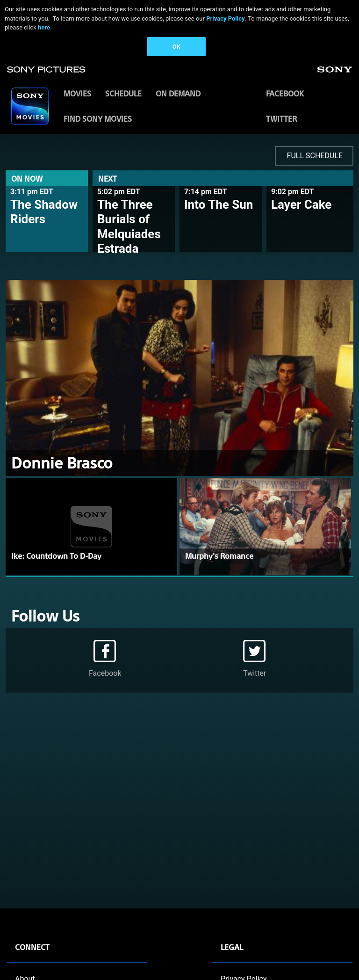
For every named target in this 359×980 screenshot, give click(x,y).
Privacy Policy (225, 18)
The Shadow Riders (44, 212)
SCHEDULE (123, 93)
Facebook (285, 93)
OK (176, 47)
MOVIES (77, 93)
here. (45, 27)
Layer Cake (301, 205)
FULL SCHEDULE (315, 156)
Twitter (281, 119)
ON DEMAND (178, 93)
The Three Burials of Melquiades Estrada (129, 227)
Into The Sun (219, 205)
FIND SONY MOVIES (98, 119)
